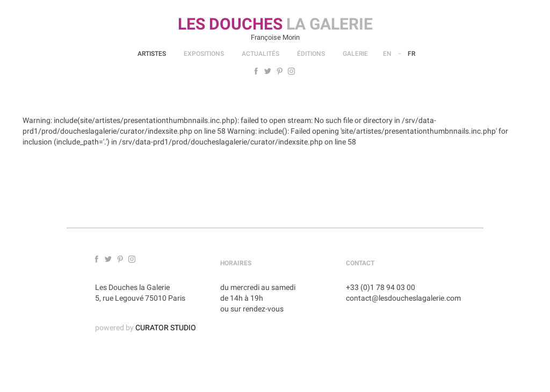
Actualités (260, 54)
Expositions (204, 54)
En (387, 54)
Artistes (152, 54)
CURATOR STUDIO (166, 328)
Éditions (311, 54)
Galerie (355, 54)
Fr (411, 54)
